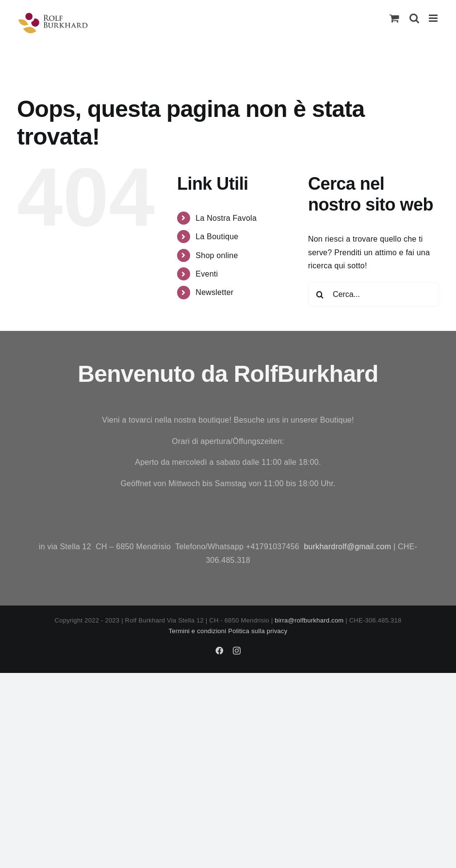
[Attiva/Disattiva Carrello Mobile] (394, 18)
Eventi (207, 274)
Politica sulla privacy (258, 631)
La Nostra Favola (226, 218)
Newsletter (214, 292)
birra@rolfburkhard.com (309, 620)
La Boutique (217, 237)
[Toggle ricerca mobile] (414, 18)
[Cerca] (320, 295)
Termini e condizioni (197, 631)
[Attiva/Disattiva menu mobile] (434, 18)
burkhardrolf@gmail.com (347, 547)
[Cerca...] (374, 295)
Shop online (217, 255)
